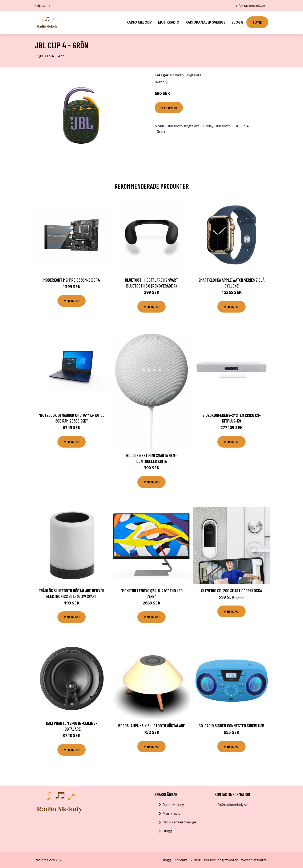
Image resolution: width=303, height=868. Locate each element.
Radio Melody (139, 22)
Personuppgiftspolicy (221, 860)
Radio (179, 75)
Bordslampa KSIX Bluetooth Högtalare (152, 726)
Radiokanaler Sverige (205, 22)
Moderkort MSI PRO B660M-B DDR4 (72, 280)
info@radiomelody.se (251, 6)
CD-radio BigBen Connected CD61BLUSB (231, 726)
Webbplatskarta (254, 860)
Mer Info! (169, 107)
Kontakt (181, 860)
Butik (257, 22)
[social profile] (50, 6)
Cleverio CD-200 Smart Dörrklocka (232, 590)
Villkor (195, 860)
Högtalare (193, 75)
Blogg (237, 22)
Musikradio (169, 22)
